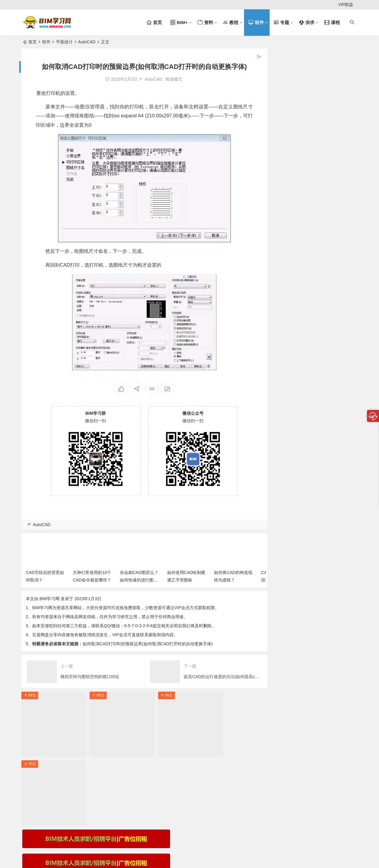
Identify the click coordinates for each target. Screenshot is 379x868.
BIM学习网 (49, 596)
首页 (32, 42)
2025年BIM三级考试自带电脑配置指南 (306, 170)
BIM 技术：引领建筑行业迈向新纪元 (304, 135)
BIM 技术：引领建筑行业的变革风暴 (304, 144)
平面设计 (64, 42)
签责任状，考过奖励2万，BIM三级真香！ (309, 197)
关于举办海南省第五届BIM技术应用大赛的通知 (314, 188)
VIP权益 (346, 5)
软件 (46, 42)
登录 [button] (30, 5)
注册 (48, 5)
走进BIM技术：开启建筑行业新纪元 (304, 127)
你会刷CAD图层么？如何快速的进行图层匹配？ (139, 578)
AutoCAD (87, 42)
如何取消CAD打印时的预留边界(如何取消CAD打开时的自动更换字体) (148, 641)
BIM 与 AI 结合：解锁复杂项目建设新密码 (310, 153)
